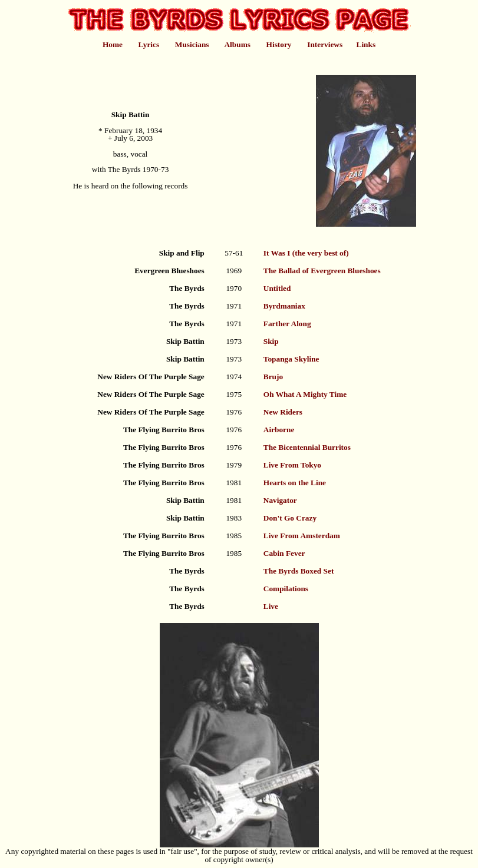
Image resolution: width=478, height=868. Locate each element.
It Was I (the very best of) (306, 253)
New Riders (283, 412)
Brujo (273, 377)
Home (113, 44)
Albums (237, 44)
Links (366, 44)
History (279, 44)
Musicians (192, 44)
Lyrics (149, 44)
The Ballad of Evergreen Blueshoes (322, 271)
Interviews (325, 44)
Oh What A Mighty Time (305, 394)
